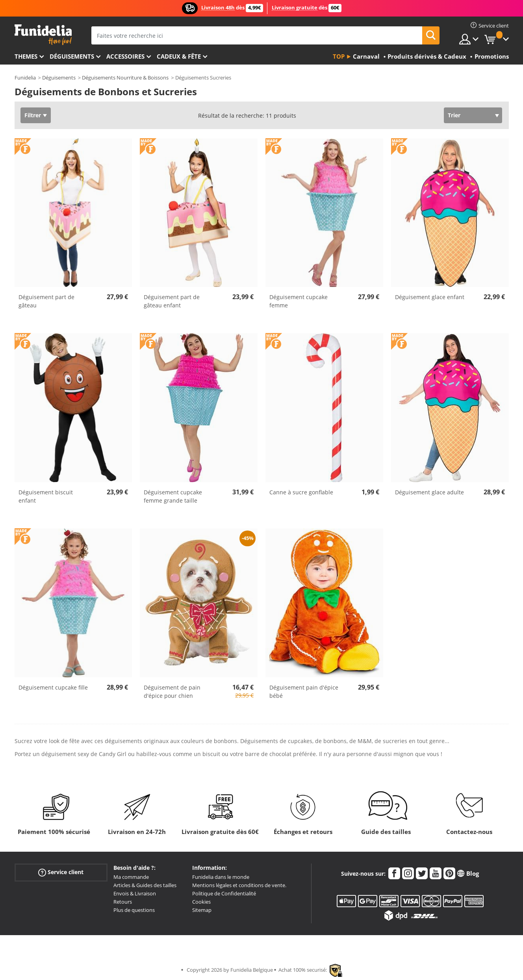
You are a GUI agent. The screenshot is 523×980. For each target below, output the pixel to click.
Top (339, 56)
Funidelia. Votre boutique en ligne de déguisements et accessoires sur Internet (43, 35)
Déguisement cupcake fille (53, 687)
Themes (26, 56)
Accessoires (125, 56)
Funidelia (25, 78)
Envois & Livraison (135, 893)
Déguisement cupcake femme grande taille (173, 496)
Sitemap (202, 910)
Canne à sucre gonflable (301, 492)
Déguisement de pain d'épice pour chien (172, 692)
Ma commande (131, 877)
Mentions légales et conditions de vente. (239, 885)
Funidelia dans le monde (221, 877)
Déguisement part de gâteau (46, 301)
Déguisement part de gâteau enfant (172, 301)
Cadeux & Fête (179, 56)
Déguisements (72, 56)
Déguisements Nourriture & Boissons (125, 78)
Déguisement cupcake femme (299, 301)
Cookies (201, 902)
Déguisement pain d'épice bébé (304, 692)
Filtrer (33, 115)
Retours (123, 902)
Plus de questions (134, 910)
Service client (61, 872)
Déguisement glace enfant (430, 297)
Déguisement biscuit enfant (46, 496)
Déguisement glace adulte (429, 492)
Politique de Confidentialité (224, 893)
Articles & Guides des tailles (145, 885)
